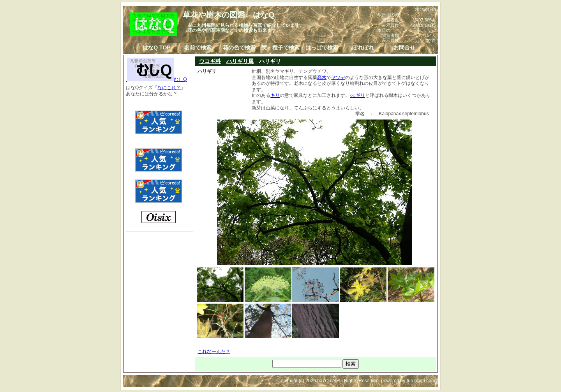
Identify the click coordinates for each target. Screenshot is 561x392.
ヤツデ (338, 77)
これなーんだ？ (214, 352)
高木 (322, 77)
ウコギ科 (210, 61)
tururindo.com (421, 381)
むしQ (156, 79)
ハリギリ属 (240, 61)
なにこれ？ (169, 88)
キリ (275, 95)
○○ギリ (357, 95)
